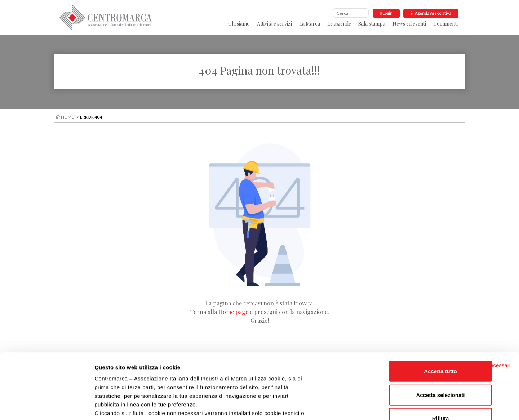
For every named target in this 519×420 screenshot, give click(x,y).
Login (386, 13)
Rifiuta (441, 357)
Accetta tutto (440, 310)
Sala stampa (372, 24)
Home (65, 117)
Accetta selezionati (440, 333)
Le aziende (339, 24)
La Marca (310, 24)
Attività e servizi (274, 24)
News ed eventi (409, 24)
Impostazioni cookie (386, 406)
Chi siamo (239, 24)
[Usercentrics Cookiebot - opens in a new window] (47, 406)
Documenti (445, 24)
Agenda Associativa (431, 13)
